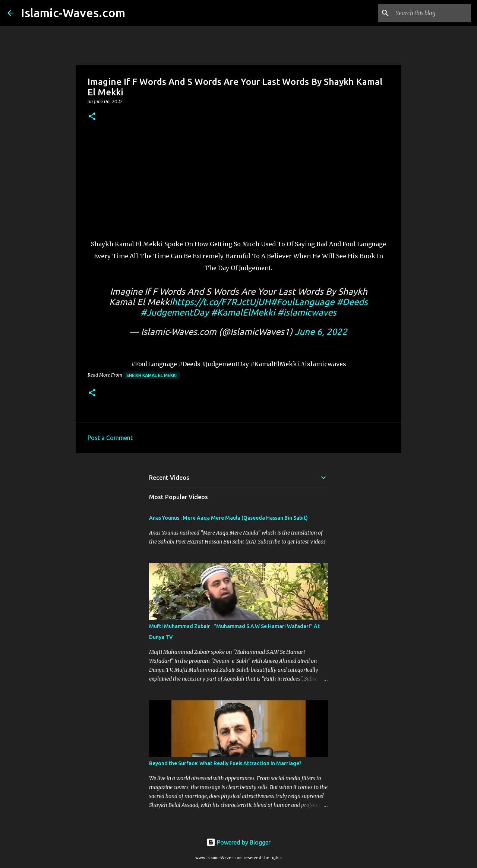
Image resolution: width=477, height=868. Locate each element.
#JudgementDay (175, 312)
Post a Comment (110, 438)
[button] (92, 117)
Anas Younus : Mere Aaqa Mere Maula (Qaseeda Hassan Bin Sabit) (228, 518)
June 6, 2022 (321, 332)
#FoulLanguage (302, 302)
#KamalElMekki (243, 312)
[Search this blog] (432, 13)
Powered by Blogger (238, 842)
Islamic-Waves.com (73, 13)
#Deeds (352, 302)
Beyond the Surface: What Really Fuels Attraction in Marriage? (225, 763)
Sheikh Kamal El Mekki (151, 375)
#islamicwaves (307, 312)
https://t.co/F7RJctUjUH (221, 302)
